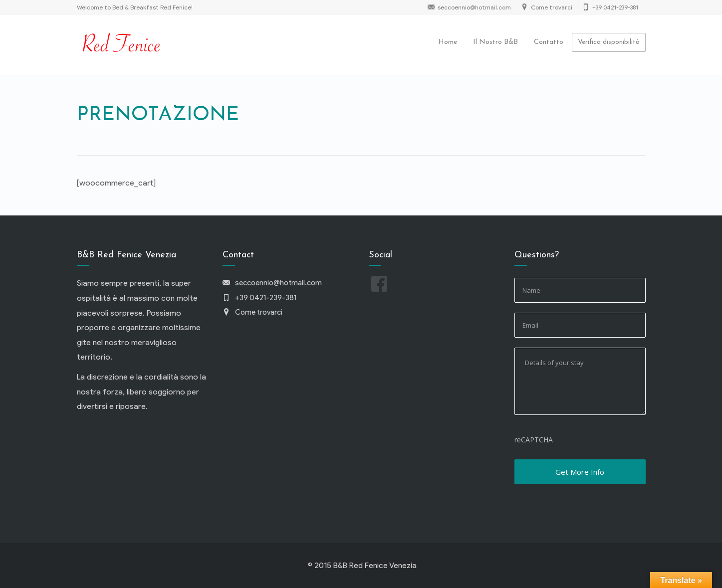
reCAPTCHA (534, 440)
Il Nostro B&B (495, 42)
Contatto (549, 42)
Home (448, 42)
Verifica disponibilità (609, 42)
